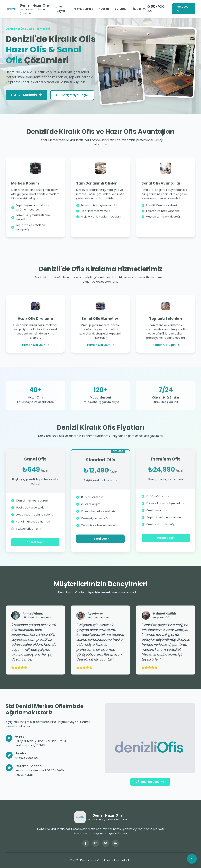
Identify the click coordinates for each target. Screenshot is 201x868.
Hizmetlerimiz (83, 9)
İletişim (138, 9)
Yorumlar (121, 9)
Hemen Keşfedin (27, 95)
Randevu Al (182, 9)
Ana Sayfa (61, 9)
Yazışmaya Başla (72, 95)
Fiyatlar (104, 9)
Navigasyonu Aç (150, 782)
